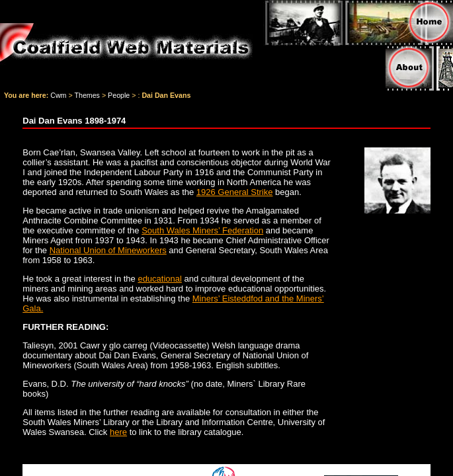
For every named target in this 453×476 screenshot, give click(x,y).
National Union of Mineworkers (108, 250)
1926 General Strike (235, 192)
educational (160, 279)
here (118, 432)
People (119, 95)
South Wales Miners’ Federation (202, 230)
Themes (87, 95)
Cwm (58, 95)
